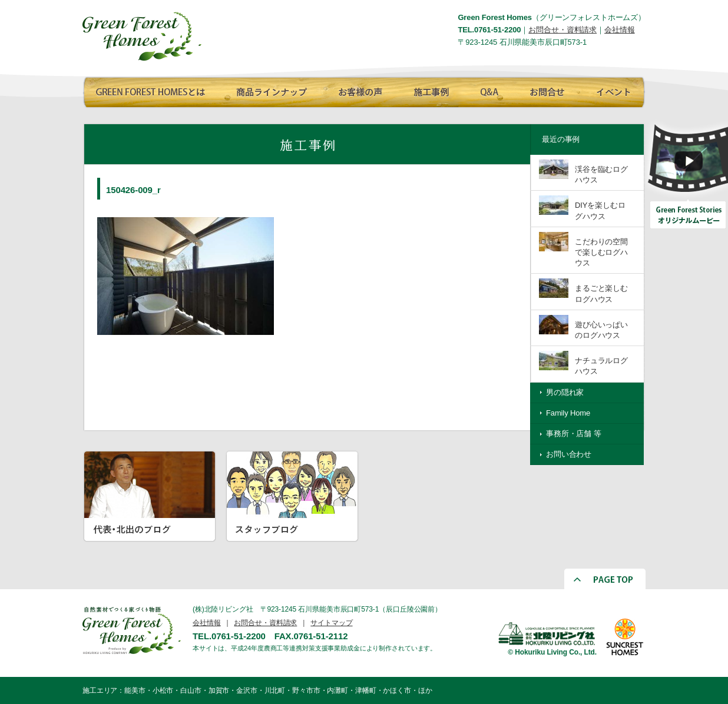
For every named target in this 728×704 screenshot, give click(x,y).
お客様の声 (356, 90)
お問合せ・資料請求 (562, 30)
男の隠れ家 (565, 392)
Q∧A (489, 90)
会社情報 (619, 30)
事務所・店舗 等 (574, 434)
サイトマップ (331, 623)
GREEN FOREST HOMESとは (150, 90)
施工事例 (430, 90)
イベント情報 (611, 90)
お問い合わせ (569, 454)
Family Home (568, 413)
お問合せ (545, 90)
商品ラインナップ (268, 90)
